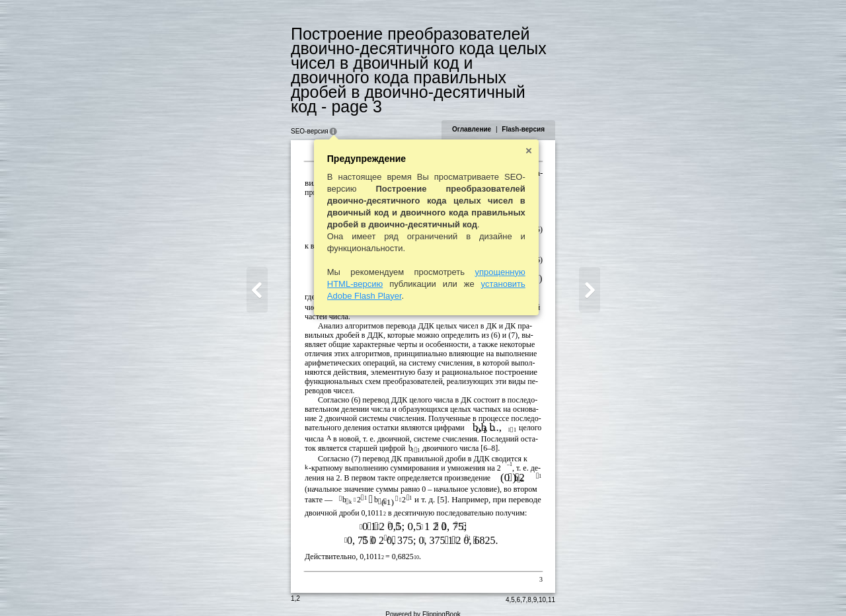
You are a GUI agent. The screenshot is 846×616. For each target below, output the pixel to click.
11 (552, 587)
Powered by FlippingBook (423, 602)
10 (543, 587)
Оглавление (472, 115)
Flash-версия (524, 115)
